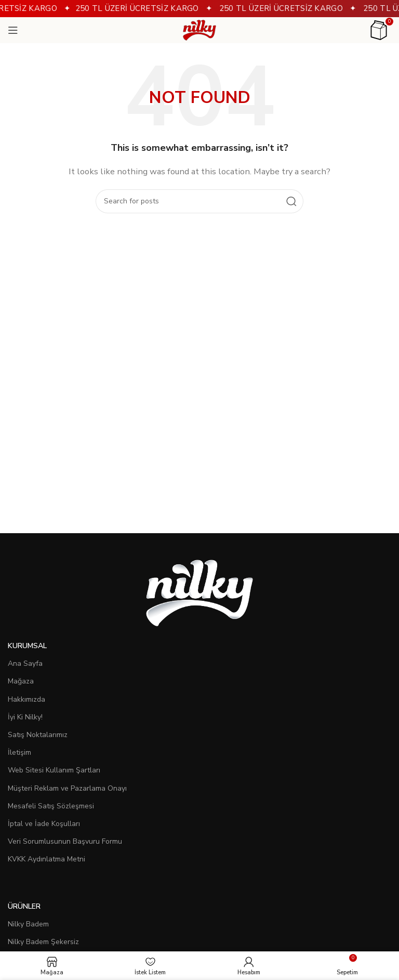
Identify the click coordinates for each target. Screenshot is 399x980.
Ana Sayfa (25, 663)
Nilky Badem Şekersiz (43, 942)
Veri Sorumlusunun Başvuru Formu (65, 841)
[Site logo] (199, 30)
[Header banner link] (199, 9)
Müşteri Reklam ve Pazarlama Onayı (67, 788)
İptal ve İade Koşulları (44, 824)
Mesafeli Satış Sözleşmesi (51, 806)
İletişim (19, 752)
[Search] (199, 201)
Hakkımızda (26, 699)
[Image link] (199, 592)
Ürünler (24, 906)
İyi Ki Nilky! (25, 717)
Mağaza (21, 681)
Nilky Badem (28, 924)
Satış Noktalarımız (38, 735)
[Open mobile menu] (13, 30)
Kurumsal (27, 646)
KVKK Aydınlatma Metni (46, 859)
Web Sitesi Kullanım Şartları (54, 770)
